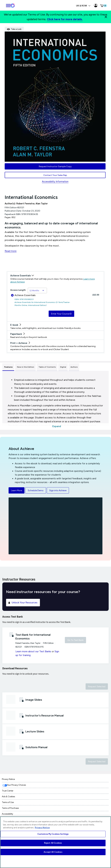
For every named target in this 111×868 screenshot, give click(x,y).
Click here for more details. (65, 19)
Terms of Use (8, 802)
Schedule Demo (36, 490)
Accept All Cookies (53, 852)
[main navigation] (8, 5)
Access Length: (18, 290)
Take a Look (14, 29)
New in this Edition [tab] (26, 367)
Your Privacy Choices (16, 785)
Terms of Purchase (10, 808)
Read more (11, 251)
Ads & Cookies (8, 797)
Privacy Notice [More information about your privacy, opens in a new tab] (42, 828)
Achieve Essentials (23, 295)
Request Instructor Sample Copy (55, 166)
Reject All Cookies (53, 843)
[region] (55, 842)
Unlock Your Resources (23, 602)
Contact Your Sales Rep (55, 175)
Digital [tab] (63, 367)
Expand (57, 426)
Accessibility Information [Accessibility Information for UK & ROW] (55, 182)
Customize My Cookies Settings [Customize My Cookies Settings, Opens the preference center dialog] (53, 834)
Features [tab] (8, 367)
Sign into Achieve (58, 490)
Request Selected (97, 687)
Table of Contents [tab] (47, 367)
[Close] (106, 17)
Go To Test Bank (75, 640)
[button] (103, 6)
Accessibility (7, 814)
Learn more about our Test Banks (33, 651)
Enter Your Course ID (61, 314)
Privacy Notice (8, 779)
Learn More (17, 490)
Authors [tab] (74, 367)
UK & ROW (83, 6)
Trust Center (8, 791)
